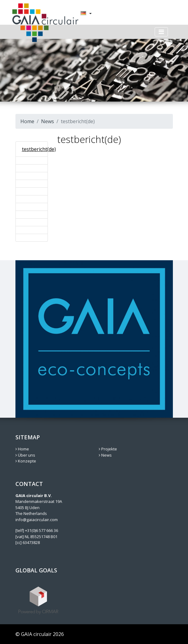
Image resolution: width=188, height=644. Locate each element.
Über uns (25, 455)
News (48, 121)
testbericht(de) (39, 149)
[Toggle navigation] (161, 32)
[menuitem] (83, 14)
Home (27, 121)
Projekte (108, 449)
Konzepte (26, 461)
